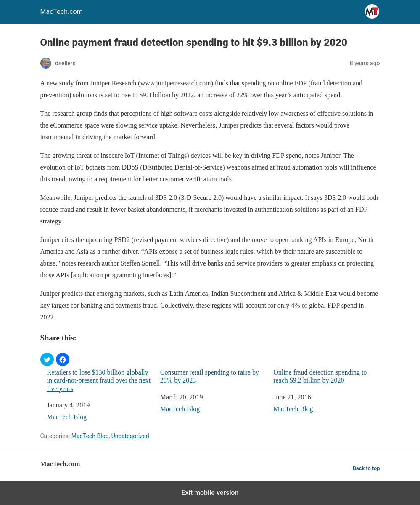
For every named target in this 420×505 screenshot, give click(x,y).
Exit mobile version (210, 493)
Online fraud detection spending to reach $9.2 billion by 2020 (320, 376)
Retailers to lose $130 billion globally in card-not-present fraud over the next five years (99, 380)
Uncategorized (130, 436)
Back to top (366, 468)
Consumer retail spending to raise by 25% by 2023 (210, 376)
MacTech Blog (67, 417)
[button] (47, 359)
